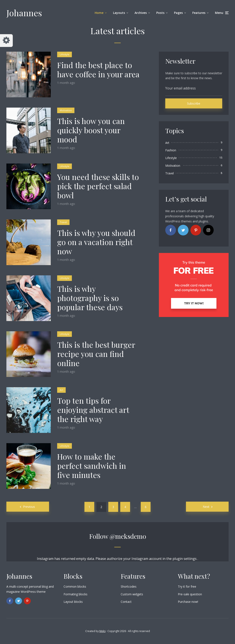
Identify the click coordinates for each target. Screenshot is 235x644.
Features (199, 13)
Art (61, 390)
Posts (160, 13)
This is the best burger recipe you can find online (96, 354)
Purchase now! (188, 602)
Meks (102, 631)
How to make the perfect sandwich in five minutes (92, 466)
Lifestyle (65, 54)
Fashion (171, 150)
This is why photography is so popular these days (90, 298)
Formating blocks (75, 594)
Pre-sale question (190, 594)
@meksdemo (128, 536)
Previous (29, 507)
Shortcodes (129, 586)
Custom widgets (132, 594)
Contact (126, 602)
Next (206, 507)
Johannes (24, 13)
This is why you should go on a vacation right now (96, 242)
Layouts (119, 13)
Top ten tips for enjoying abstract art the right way (93, 410)
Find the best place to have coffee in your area (98, 70)
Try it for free (187, 586)
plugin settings (185, 559)
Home (99, 13)
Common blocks (75, 586)
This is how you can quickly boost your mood (91, 130)
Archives (141, 13)
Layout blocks (73, 602)
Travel (63, 222)
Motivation (66, 110)
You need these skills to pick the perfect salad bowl (98, 186)
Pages (178, 13)
